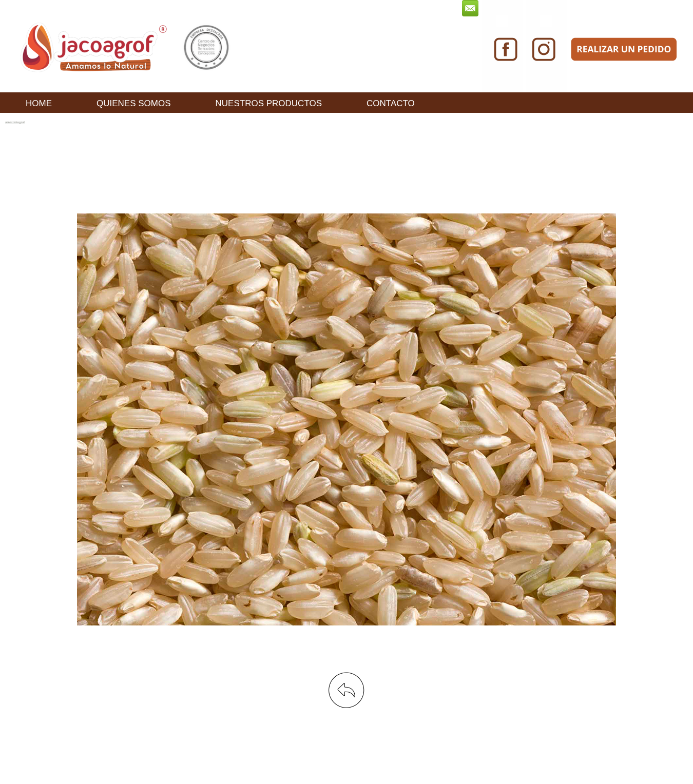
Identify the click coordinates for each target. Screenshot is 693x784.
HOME (39, 103)
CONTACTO (391, 103)
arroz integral (15, 122)
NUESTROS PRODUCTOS (269, 103)
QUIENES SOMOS (134, 103)
